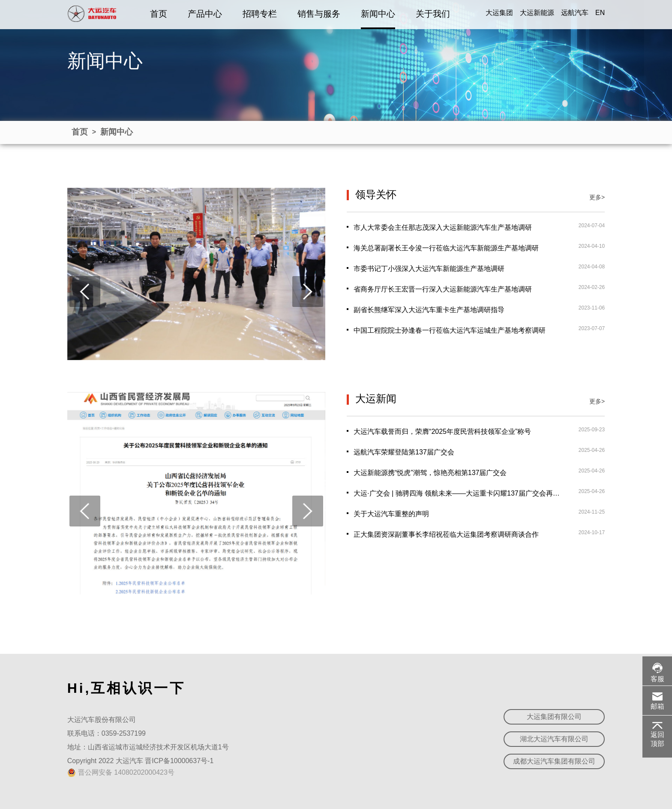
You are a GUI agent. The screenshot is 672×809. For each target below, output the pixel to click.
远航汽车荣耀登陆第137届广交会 (404, 452)
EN (600, 13)
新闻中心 (378, 14)
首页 (159, 14)
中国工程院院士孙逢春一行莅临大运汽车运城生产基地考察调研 (450, 330)
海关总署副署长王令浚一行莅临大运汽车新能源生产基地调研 (446, 248)
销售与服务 (319, 14)
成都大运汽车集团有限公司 (554, 761)
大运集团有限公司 (554, 717)
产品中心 (205, 14)
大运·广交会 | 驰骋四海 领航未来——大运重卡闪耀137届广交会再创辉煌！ (457, 493)
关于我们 (433, 14)
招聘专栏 (260, 14)
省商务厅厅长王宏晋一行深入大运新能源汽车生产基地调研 (443, 289)
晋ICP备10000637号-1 (179, 761)
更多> (597, 197)
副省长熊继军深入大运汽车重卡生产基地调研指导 (429, 310)
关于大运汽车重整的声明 (391, 514)
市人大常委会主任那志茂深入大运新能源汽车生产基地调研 (443, 227)
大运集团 (499, 13)
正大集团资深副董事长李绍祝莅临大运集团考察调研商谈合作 (446, 534)
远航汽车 (575, 13)
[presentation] (85, 292)
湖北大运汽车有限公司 (554, 739)
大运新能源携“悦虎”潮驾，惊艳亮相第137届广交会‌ (430, 473)
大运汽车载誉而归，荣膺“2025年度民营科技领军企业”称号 (442, 432)
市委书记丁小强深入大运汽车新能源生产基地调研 (429, 269)
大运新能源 (537, 13)
